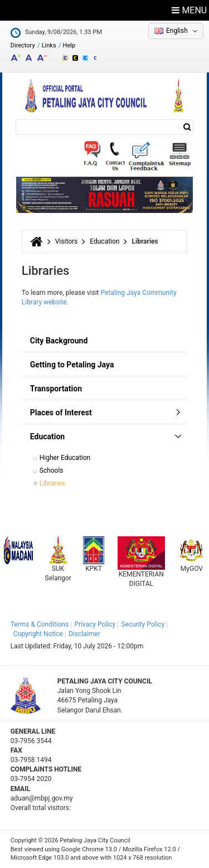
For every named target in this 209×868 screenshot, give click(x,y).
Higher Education (65, 458)
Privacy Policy (95, 624)
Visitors (67, 241)
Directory (23, 45)
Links (49, 45)
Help (69, 45)
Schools (52, 471)
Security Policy (143, 624)
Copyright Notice (38, 634)
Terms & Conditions (40, 624)
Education (104, 241)
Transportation (56, 389)
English (177, 31)
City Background (59, 341)
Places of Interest (61, 413)
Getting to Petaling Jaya (72, 365)
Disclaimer (84, 634)
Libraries (52, 483)
